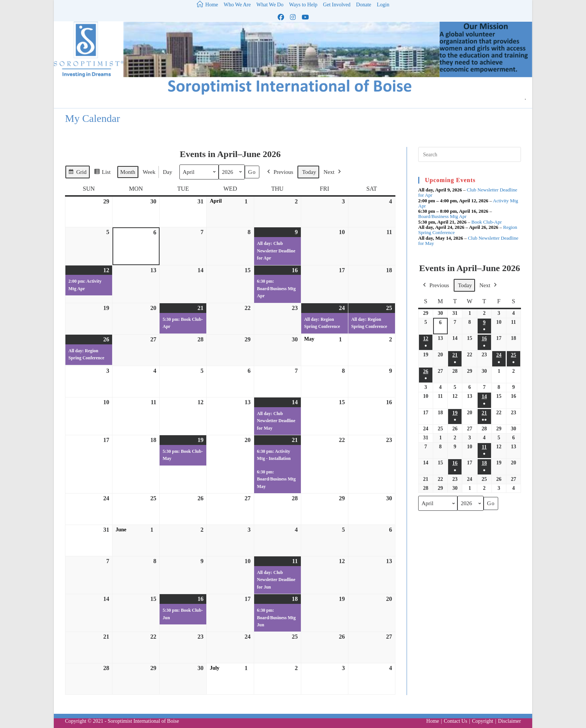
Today (309, 172)
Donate (364, 5)
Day (168, 172)
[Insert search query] (470, 154)
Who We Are (237, 5)
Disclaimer (510, 721)
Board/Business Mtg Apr (442, 216)
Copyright (483, 721)
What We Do (270, 5)
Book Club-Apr (486, 222)
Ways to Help (303, 5)
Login (383, 5)
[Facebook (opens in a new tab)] (281, 17)
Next (333, 172)
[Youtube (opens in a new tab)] (305, 17)
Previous (280, 172)
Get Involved (337, 5)
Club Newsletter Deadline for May (468, 240)
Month (128, 172)
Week (149, 172)
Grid (77, 173)
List (102, 173)
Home (433, 721)
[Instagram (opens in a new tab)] (293, 17)
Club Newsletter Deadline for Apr (468, 192)
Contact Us (456, 721)
